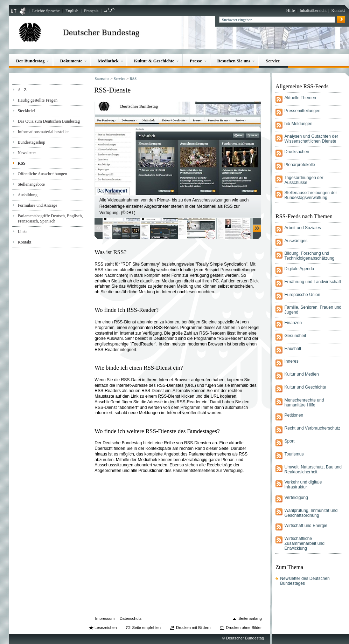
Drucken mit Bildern (193, 628)
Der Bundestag (30, 61)
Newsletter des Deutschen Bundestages (305, 581)
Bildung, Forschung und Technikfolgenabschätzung (309, 256)
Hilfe (291, 11)
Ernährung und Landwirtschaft (313, 282)
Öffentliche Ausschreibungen (42, 174)
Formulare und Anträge (37, 205)
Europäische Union (302, 295)
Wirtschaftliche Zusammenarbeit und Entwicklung (304, 543)
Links (22, 232)
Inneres (291, 361)
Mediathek (108, 61)
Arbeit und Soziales (302, 228)
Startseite (102, 78)
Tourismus (294, 454)
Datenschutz (131, 618)
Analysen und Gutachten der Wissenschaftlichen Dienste (311, 139)
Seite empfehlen (146, 628)
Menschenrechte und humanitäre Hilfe (304, 403)
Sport (289, 441)
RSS (21, 163)
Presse (196, 61)
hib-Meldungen (298, 124)
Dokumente (71, 61)
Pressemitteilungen (302, 111)
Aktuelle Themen (300, 98)
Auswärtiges (296, 241)
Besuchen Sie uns (234, 61)
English (72, 11)
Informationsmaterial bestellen (43, 132)
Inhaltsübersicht (313, 11)
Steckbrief (26, 111)
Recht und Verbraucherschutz (312, 428)
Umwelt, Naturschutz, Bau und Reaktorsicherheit (313, 470)
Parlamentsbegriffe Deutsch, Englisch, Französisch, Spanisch (50, 218)
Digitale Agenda (299, 269)
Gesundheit (295, 336)
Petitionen (294, 415)
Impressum (105, 618)
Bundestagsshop (31, 142)
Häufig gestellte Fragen (37, 100)
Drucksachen (297, 152)
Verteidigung (296, 498)
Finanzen (293, 323)
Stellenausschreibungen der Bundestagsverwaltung (310, 195)
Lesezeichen (106, 628)
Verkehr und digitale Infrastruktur (303, 485)
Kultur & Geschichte (154, 61)
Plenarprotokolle (300, 165)
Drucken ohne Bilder (244, 628)
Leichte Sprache (46, 11)
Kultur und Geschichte (305, 387)
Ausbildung (27, 195)
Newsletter (27, 153)
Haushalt (293, 349)
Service (273, 61)
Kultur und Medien (301, 374)
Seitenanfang (250, 618)
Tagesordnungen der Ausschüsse (304, 180)
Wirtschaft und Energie (306, 526)
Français (91, 11)
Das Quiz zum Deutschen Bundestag (49, 121)
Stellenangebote (31, 184)
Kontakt (338, 11)
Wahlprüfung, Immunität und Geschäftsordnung (311, 513)
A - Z (22, 90)
